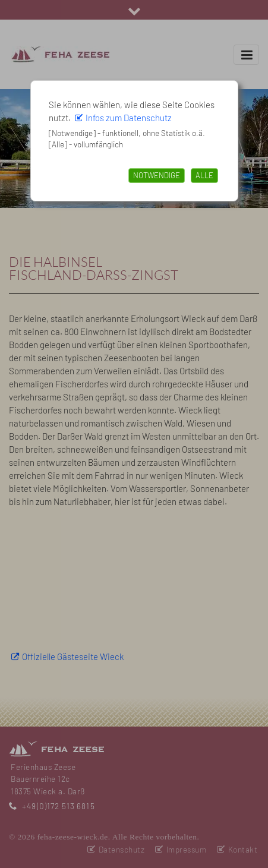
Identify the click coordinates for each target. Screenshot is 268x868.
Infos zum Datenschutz (129, 118)
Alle (204, 175)
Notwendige (157, 175)
